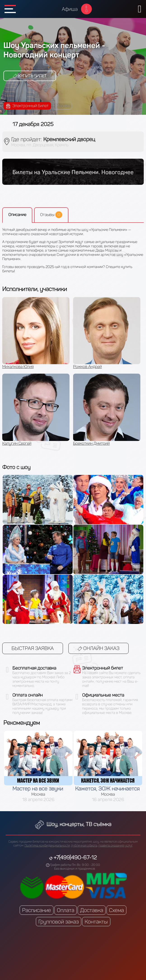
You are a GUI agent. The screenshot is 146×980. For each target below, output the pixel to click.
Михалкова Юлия (18, 367)
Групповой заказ (59, 922)
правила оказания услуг (115, 846)
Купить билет (30, 76)
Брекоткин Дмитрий (91, 443)
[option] (38, 374)
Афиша (70, 9)
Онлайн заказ (98, 648)
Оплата (66, 910)
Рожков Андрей (87, 367)
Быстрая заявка (33, 648)
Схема (116, 910)
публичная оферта (84, 846)
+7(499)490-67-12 (75, 857)
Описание (17, 215)
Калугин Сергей (17, 443)
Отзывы (51, 215)
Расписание (37, 910)
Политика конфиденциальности (47, 846)
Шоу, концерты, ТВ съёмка (73, 824)
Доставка (92, 910)
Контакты (96, 922)
